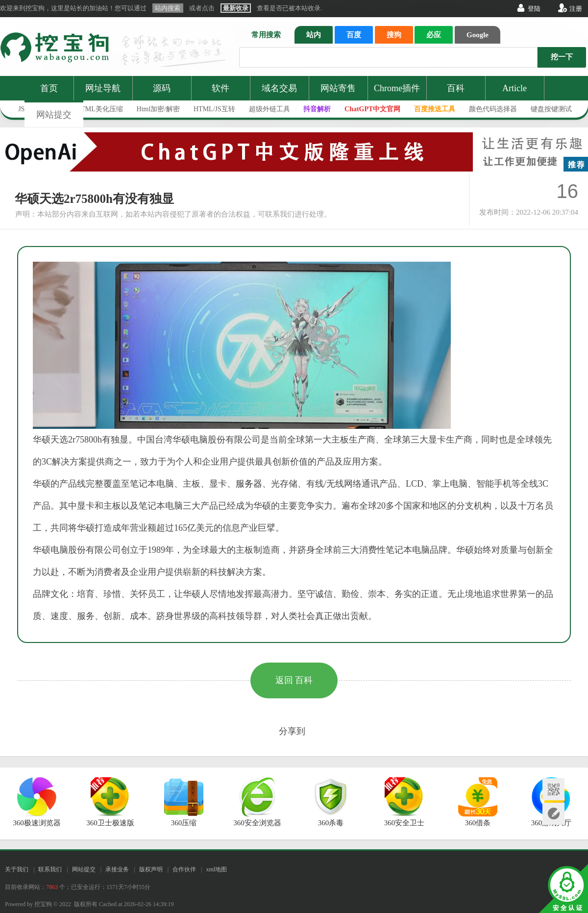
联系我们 (50, 869)
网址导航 (103, 88)
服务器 (249, 484)
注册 (576, 9)
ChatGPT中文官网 (372, 109)
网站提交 (54, 115)
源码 (162, 88)
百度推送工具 (435, 109)
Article (514, 88)
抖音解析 (317, 109)
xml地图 (216, 869)
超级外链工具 (269, 109)
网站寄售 (338, 88)
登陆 (534, 9)
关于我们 (17, 869)
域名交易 (279, 88)
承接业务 (117, 869)
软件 (220, 88)
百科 (456, 88)
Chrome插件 (397, 88)
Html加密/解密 (159, 109)
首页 (49, 88)
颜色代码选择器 (493, 109)
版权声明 (151, 869)
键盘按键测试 (551, 109)
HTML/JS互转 (214, 109)
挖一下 (562, 57)
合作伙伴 (184, 869)
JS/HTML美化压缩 (95, 109)
